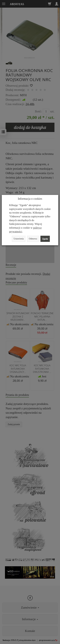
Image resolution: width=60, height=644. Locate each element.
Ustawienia (19, 239)
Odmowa (33, 239)
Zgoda (45, 239)
